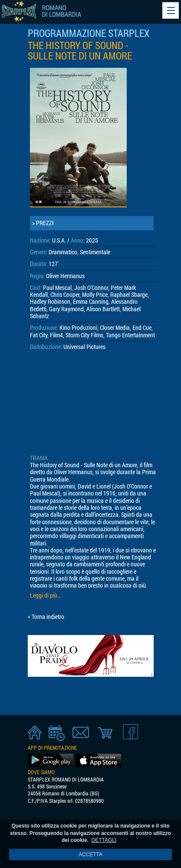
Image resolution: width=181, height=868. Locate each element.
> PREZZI (43, 223)
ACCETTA (90, 855)
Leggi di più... (46, 595)
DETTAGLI (104, 840)
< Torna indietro (46, 617)
